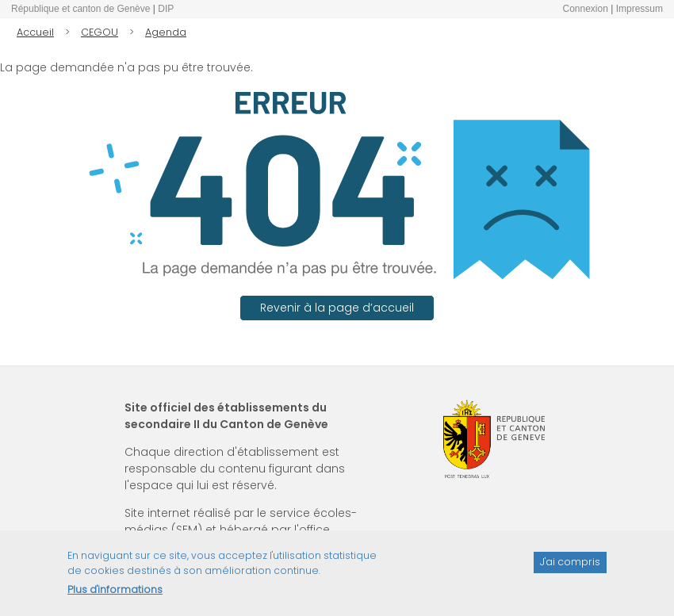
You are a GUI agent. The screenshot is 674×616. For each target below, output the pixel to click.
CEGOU (100, 32)
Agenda (166, 32)
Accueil (35, 32)
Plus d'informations (115, 595)
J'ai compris (570, 567)
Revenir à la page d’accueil (337, 308)
